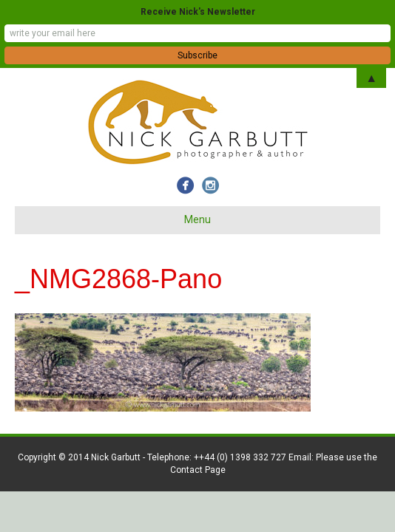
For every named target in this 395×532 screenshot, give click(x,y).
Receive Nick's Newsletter (198, 12)
